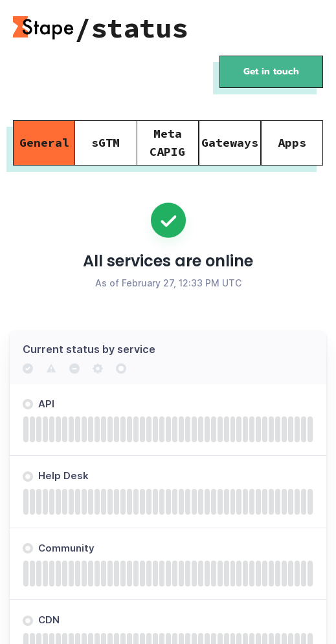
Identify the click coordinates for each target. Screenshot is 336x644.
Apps (292, 143)
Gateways (230, 143)
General (44, 143)
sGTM (106, 143)
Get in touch (271, 71)
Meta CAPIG (167, 143)
